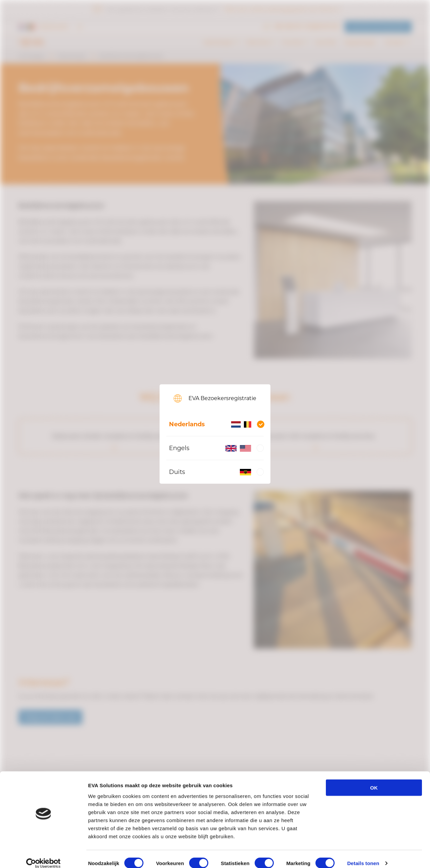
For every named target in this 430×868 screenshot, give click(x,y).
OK (374, 779)
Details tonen (363, 855)
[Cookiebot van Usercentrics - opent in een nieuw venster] (44, 855)
